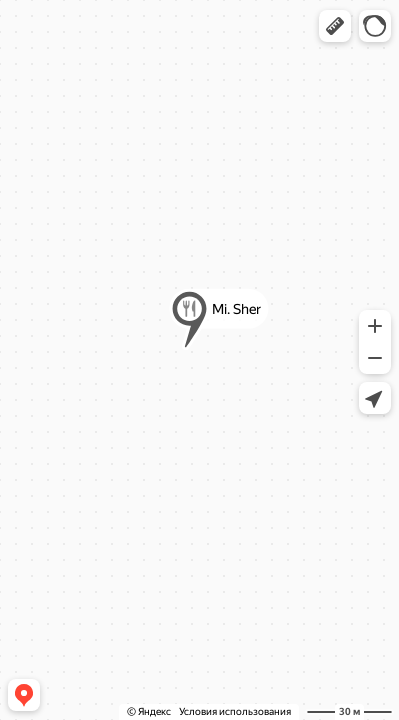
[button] (335, 26)
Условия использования (235, 711)
